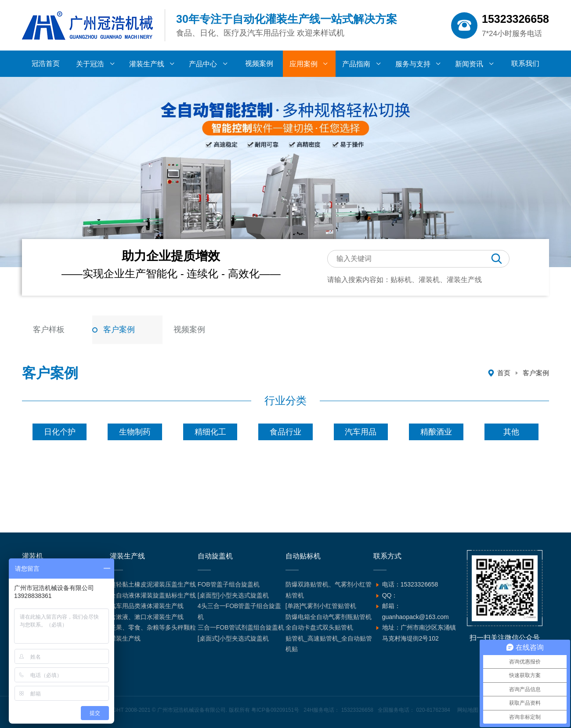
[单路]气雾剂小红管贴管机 (321, 606)
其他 (511, 432)
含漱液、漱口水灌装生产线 (147, 617)
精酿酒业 (436, 432)
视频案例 (189, 330)
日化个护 (60, 432)
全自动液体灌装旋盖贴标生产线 (153, 595)
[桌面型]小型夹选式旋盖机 (233, 595)
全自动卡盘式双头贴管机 (319, 627)
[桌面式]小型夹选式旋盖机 (233, 638)
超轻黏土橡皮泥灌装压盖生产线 (153, 584)
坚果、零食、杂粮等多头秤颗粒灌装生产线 (153, 633)
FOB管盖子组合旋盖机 (229, 584)
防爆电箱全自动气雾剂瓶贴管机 (329, 617)
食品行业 (285, 432)
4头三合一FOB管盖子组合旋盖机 (240, 611)
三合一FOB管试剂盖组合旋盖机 (241, 627)
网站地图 (468, 710)
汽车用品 (361, 432)
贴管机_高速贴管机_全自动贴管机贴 (329, 644)
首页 (504, 373)
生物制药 (135, 432)
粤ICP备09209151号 (275, 710)
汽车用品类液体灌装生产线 (147, 606)
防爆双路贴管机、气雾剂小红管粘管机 (329, 590)
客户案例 (119, 330)
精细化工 (210, 432)
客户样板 (49, 330)
